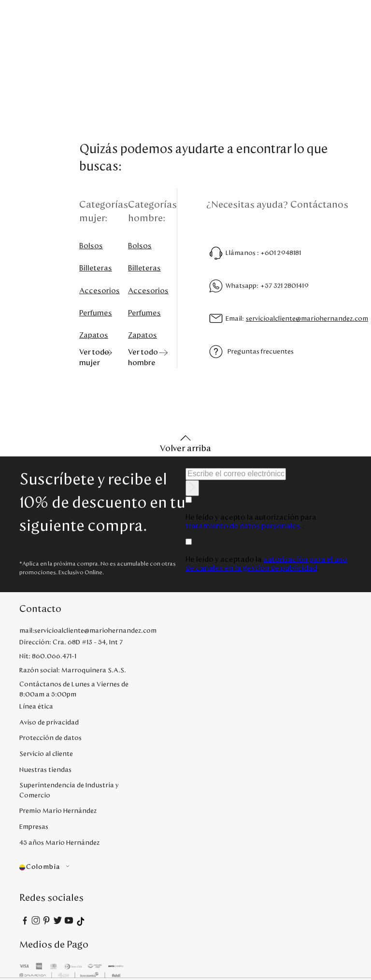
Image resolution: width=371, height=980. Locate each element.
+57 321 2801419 (285, 286)
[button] (74, 867)
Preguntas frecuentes (261, 352)
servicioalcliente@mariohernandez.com (307, 319)
